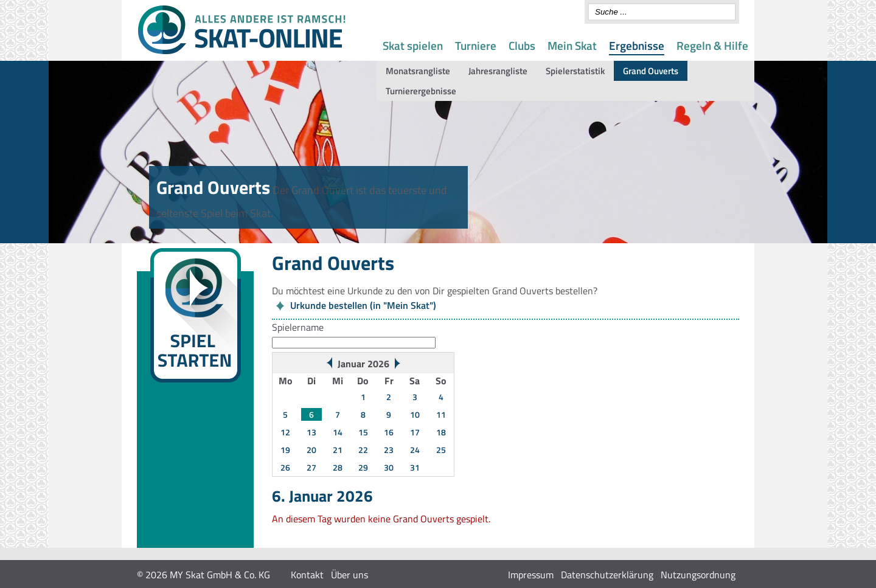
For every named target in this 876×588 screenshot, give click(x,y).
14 (338, 432)
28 (338, 467)
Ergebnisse (637, 45)
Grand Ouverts (651, 71)
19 (285, 450)
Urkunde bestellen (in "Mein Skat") (363, 305)
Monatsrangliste (418, 71)
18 (441, 432)
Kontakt (307, 575)
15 (363, 432)
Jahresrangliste (498, 71)
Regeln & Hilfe (712, 45)
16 (389, 432)
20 (311, 450)
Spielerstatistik (575, 71)
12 (285, 432)
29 (363, 467)
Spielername (298, 327)
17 (415, 432)
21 (338, 450)
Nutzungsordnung (698, 575)
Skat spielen (413, 45)
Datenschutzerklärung (607, 575)
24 (415, 450)
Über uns (349, 575)
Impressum (531, 575)
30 (389, 467)
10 (415, 414)
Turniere (476, 45)
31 (415, 467)
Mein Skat (572, 45)
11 (441, 414)
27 (311, 467)
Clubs (522, 45)
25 (441, 450)
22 (363, 450)
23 (389, 450)
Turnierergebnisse (421, 91)
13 (311, 432)
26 (285, 467)
